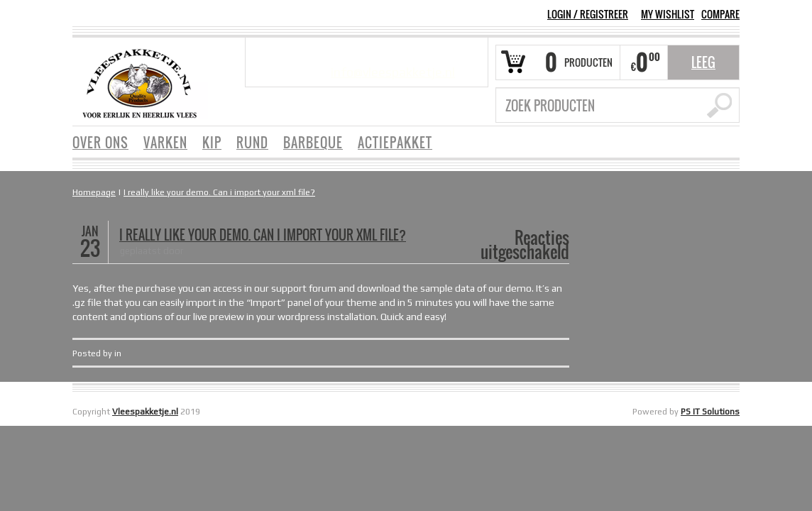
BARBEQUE (313, 143)
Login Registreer (588, 14)
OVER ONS (100, 143)
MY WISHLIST (668, 14)
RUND (252, 143)
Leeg (703, 62)
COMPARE (720, 14)
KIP (212, 143)
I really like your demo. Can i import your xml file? (219, 192)
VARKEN (165, 143)
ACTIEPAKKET (395, 143)
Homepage (94, 192)
